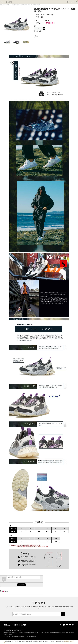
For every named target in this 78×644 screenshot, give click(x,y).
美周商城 (7, 5)
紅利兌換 (14, 630)
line (67, 625)
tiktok (73, 625)
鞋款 (36, 36)
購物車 (77, 2)
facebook (61, 625)
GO (63, 614)
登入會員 (21, 585)
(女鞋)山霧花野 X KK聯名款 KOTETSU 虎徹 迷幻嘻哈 (26, 5)
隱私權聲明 (8, 630)
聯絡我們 (20, 630)
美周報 (9, 2)
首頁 (1, 5)
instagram (64, 625)
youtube (70, 625)
